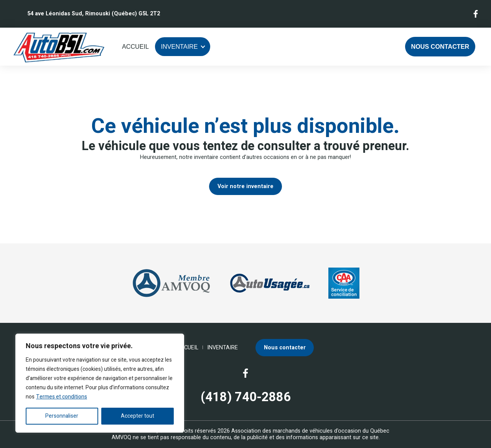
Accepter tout (138, 416)
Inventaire (180, 46)
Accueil (135, 46)
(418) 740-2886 (246, 398)
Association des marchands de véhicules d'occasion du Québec (310, 431)
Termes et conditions (62, 397)
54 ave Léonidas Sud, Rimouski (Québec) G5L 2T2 (94, 14)
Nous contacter (440, 46)
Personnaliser (62, 416)
